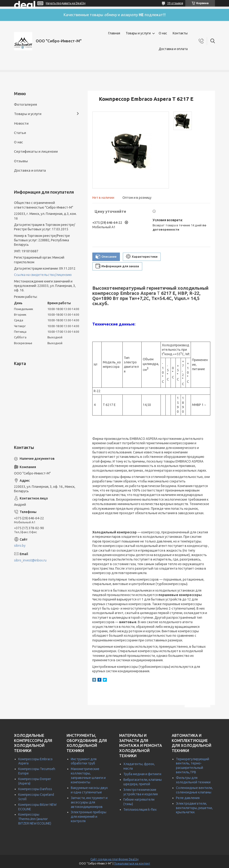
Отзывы (21, 161)
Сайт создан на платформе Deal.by (114, 859)
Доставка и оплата (173, 49)
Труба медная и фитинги (142, 774)
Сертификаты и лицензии (36, 151)
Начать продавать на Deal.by (66, 3)
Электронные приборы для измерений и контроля (89, 817)
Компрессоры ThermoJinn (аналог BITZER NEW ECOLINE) (35, 819)
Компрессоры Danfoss (35, 789)
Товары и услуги (138, 33)
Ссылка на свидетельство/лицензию (43, 275)
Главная (114, 33)
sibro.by (20, 546)
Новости (21, 123)
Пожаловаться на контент (132, 863)
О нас (163, 33)
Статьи (20, 133)
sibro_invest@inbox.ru (30, 560)
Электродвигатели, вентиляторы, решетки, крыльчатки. (194, 808)
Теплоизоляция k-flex (140, 810)
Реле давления (188, 798)
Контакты (180, 33)
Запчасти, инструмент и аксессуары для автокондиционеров (89, 802)
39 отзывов (175, 3)
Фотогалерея (25, 104)
